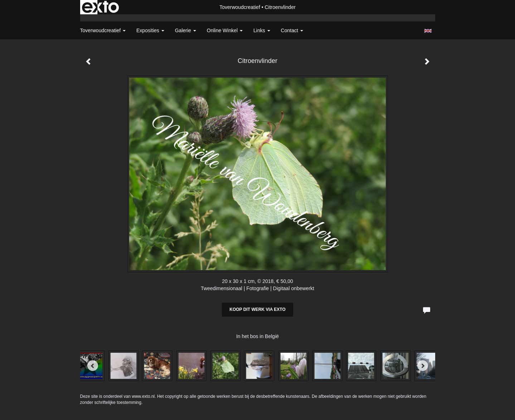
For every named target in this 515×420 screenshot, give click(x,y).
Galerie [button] (186, 30)
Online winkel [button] (225, 30)
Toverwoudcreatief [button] (103, 30)
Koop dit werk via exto (257, 309)
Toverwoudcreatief (240, 7)
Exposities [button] (150, 30)
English (428, 31)
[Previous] (93, 366)
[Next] (423, 366)
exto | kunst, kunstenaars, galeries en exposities (100, 7)
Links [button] (262, 30)
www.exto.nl (143, 396)
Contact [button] (292, 30)
